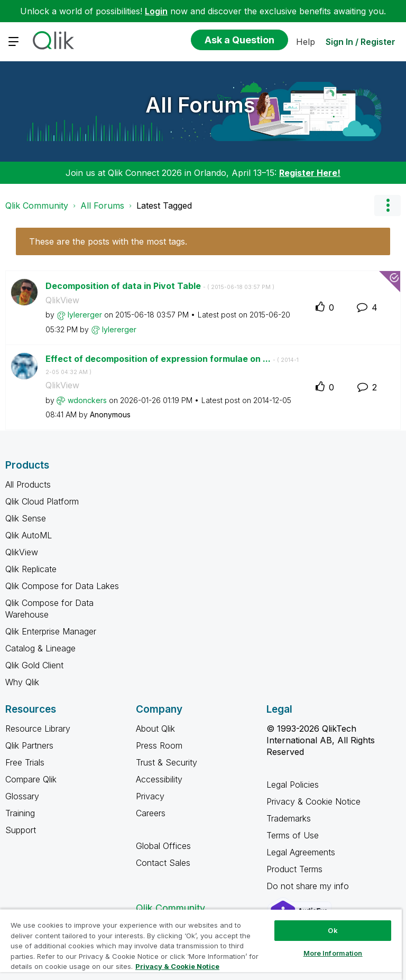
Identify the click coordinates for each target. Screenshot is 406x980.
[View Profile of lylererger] (85, 315)
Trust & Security (167, 762)
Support (21, 830)
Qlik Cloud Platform (42, 501)
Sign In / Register (361, 42)
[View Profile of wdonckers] (87, 400)
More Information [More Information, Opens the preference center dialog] (333, 953)
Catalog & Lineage (40, 648)
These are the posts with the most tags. (108, 241)
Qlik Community (37, 206)
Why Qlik (22, 682)
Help (306, 42)
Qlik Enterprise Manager (51, 631)
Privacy (150, 796)
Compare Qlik (31, 779)
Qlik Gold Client (34, 665)
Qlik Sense (26, 518)
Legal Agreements (301, 852)
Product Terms (294, 869)
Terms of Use (293, 835)
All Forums (200, 105)
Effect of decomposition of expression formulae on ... (172, 365)
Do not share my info (309, 886)
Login (156, 11)
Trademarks (289, 818)
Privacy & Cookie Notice (313, 801)
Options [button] (387, 206)
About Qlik (155, 729)
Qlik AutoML (29, 535)
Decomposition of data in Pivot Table (160, 286)
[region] (201, 944)
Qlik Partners (29, 745)
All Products (28, 484)
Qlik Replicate (31, 569)
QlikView (62, 300)
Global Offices (163, 846)
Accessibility (159, 779)
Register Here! (310, 173)
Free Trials (25, 762)
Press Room (159, 745)
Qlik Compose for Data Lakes (62, 586)
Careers (151, 813)
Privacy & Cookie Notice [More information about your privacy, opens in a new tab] (177, 966)
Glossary (22, 796)
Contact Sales (163, 863)
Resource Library (38, 729)
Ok (333, 930)
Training (20, 813)
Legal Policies (293, 785)
